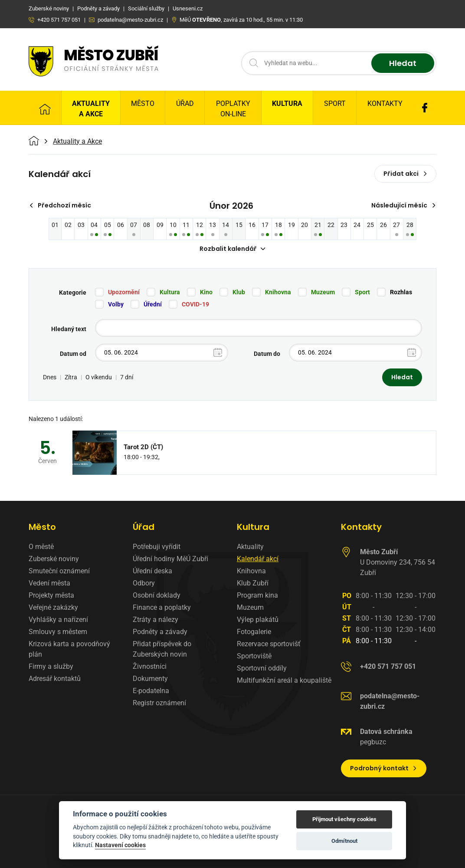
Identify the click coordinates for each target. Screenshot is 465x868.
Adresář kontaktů (55, 679)
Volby (116, 304)
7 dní (127, 377)
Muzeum (323, 292)
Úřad (185, 104)
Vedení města (49, 583)
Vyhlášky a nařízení (58, 620)
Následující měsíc (404, 205)
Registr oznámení (159, 703)
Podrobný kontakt (384, 768)
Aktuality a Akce (91, 109)
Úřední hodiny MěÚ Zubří (170, 559)
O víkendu (99, 377)
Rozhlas (401, 292)
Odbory (144, 583)
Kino (206, 292)
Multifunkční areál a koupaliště (284, 680)
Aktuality (250, 547)
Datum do (267, 354)
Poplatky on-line (233, 109)
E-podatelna (151, 691)
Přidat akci (405, 174)
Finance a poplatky (162, 607)
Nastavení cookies (120, 845)
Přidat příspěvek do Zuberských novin (162, 649)
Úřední (153, 304)
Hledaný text (69, 329)
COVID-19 (195, 304)
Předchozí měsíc (60, 205)
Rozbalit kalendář (232, 249)
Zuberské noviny (54, 559)
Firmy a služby (51, 666)
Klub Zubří (253, 583)
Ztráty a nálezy (156, 620)
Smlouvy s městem (58, 632)
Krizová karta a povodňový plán (69, 649)
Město (143, 104)
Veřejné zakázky (53, 607)
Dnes (50, 377)
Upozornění (124, 292)
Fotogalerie (254, 632)
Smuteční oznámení (59, 571)
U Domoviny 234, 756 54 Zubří (398, 562)
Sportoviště (254, 656)
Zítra (71, 377)
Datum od (73, 354)
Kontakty (385, 104)
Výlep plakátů (258, 620)
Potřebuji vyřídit (157, 547)
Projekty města (51, 595)
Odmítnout (344, 841)
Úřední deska (152, 571)
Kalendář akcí (258, 559)
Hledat (403, 63)
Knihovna (278, 292)
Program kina (257, 595)
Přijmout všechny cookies (344, 819)
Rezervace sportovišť (269, 644)
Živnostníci (150, 666)
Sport (335, 104)
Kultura (287, 104)
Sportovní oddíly (262, 668)
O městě (41, 547)
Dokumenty (150, 679)
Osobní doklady (157, 595)
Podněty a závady (160, 632)
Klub (239, 292)
